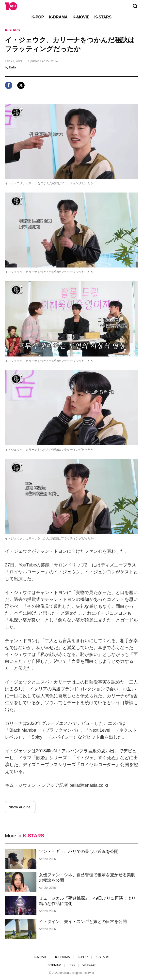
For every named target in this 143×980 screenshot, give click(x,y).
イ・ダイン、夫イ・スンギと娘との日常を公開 (83, 922)
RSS (71, 965)
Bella (13, 67)
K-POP (38, 17)
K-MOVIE (81, 17)
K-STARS (103, 17)
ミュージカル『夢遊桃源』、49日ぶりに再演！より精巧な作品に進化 (87, 901)
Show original (20, 807)
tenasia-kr (89, 965)
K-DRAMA (58, 17)
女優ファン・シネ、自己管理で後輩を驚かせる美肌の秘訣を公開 (87, 878)
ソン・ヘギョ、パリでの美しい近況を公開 (79, 852)
